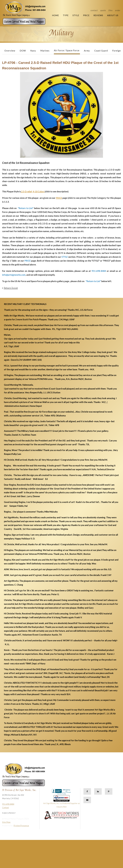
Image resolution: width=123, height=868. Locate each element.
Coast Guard (101, 51)
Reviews (98, 15)
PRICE (59, 198)
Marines (45, 51)
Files (111, 10)
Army (87, 51)
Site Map (6, 822)
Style (76, 15)
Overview (10, 51)
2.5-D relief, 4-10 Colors (33, 191)
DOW (23, 51)
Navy (33, 51)
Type (66, 15)
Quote (103, 10)
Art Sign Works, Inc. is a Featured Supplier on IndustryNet (62, 802)
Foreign (117, 51)
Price (86, 15)
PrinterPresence (21, 825)
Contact (94, 10)
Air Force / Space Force (67, 50)
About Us (113, 15)
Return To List (11, 288)
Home (55, 15)
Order (118, 10)
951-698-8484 (8, 804)
